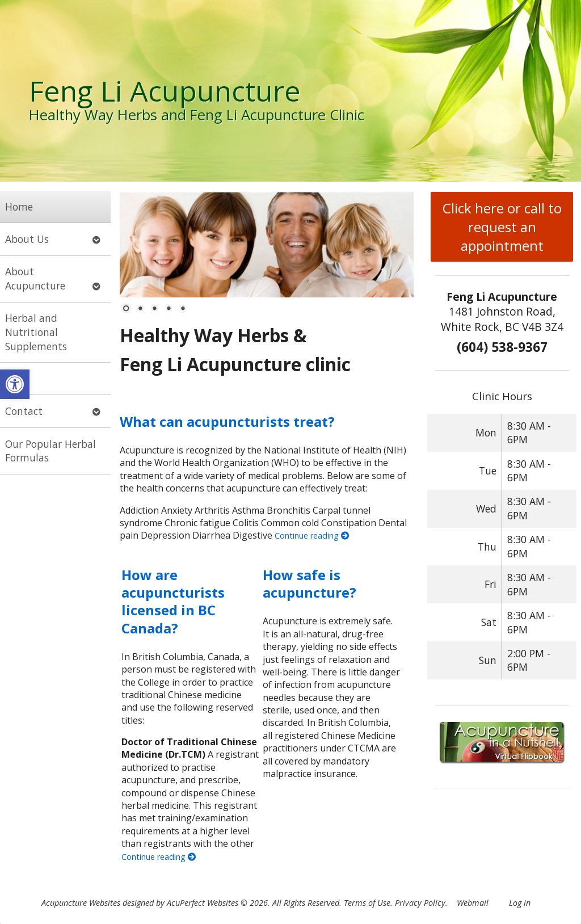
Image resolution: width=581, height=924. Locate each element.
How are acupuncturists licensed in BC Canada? (173, 601)
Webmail (473, 903)
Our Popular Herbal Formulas (50, 451)
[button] (15, 384)
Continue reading (312, 535)
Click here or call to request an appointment (502, 227)
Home (19, 207)
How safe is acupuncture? (310, 583)
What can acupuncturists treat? (227, 421)
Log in (520, 903)
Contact (24, 411)
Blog (15, 379)
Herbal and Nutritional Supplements (36, 332)
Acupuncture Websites (81, 903)
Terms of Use (367, 903)
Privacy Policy (420, 903)
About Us (27, 239)
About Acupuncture (35, 278)
